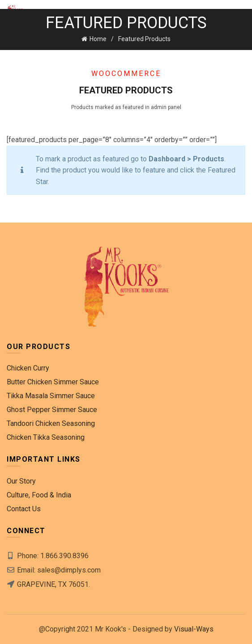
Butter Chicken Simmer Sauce (53, 382)
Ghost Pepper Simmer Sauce (52, 410)
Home (98, 39)
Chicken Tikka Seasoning (46, 437)
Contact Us (24, 509)
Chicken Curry (28, 368)
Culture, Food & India (39, 495)
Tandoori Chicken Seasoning (51, 423)
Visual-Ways (194, 629)
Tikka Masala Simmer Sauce (51, 396)
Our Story (21, 481)
